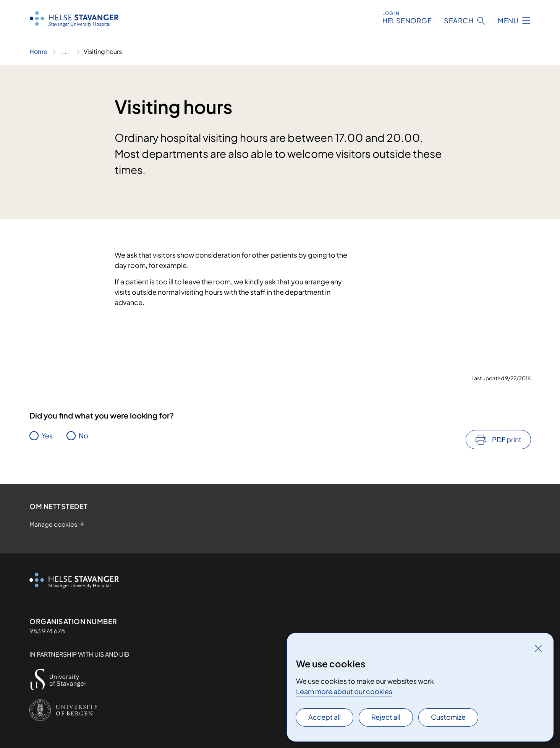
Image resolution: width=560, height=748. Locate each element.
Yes (47, 436)
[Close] (538, 648)
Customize (448, 717)
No (83, 436)
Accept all (325, 717)
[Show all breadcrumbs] (66, 52)
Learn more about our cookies (344, 691)
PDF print (507, 439)
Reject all (386, 717)
